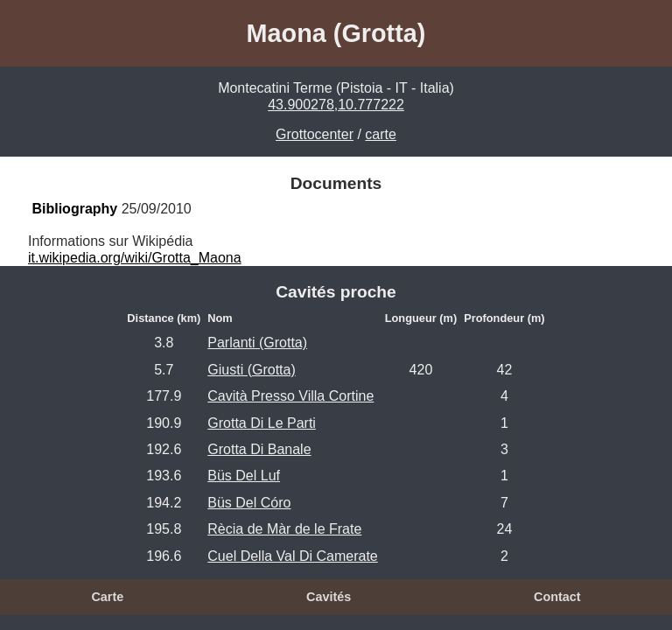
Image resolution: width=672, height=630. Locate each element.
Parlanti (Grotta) (257, 343)
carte (381, 134)
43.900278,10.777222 (336, 105)
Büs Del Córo (249, 503)
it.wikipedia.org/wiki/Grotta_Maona (135, 258)
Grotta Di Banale (259, 449)
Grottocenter (315, 134)
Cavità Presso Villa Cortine (290, 396)
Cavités (329, 597)
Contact (557, 597)
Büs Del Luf (244, 476)
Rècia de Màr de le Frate (284, 529)
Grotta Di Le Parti (262, 423)
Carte (107, 597)
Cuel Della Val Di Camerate (292, 556)
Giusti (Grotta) (251, 370)
